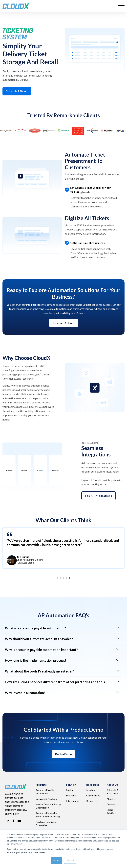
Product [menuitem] (70, 790)
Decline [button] (70, 860)
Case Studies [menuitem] (93, 796)
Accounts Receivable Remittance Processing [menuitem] (48, 815)
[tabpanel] (63, 548)
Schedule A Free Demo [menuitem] (113, 792)
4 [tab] (67, 579)
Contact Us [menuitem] (113, 804)
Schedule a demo (64, 323)
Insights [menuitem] (91, 790)
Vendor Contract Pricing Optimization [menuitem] (48, 806)
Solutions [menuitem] (71, 796)
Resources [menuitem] (92, 801)
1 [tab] (59, 579)
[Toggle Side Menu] (121, 5)
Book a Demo (63, 754)
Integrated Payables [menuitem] (46, 799)
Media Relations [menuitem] (112, 811)
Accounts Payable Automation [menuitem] (45, 792)
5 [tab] (70, 579)
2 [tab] (62, 579)
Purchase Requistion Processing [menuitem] (47, 824)
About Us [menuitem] (112, 799)
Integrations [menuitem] (73, 801)
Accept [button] (56, 860)
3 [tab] (64, 579)
